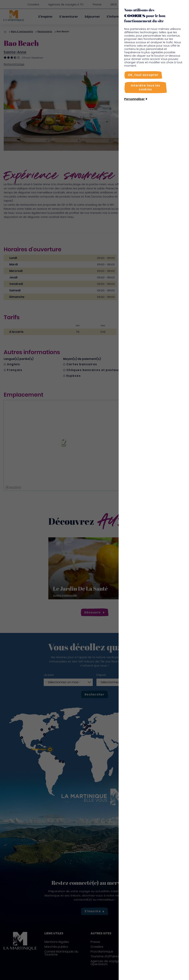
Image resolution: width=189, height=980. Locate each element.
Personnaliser (134, 99)
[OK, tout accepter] (143, 75)
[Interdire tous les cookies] (145, 87)
